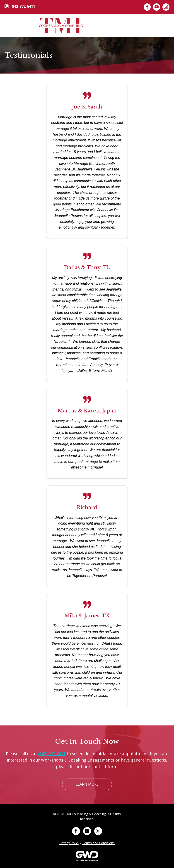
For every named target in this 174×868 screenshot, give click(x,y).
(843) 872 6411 (52, 754)
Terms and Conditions (98, 843)
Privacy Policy (69, 843)
